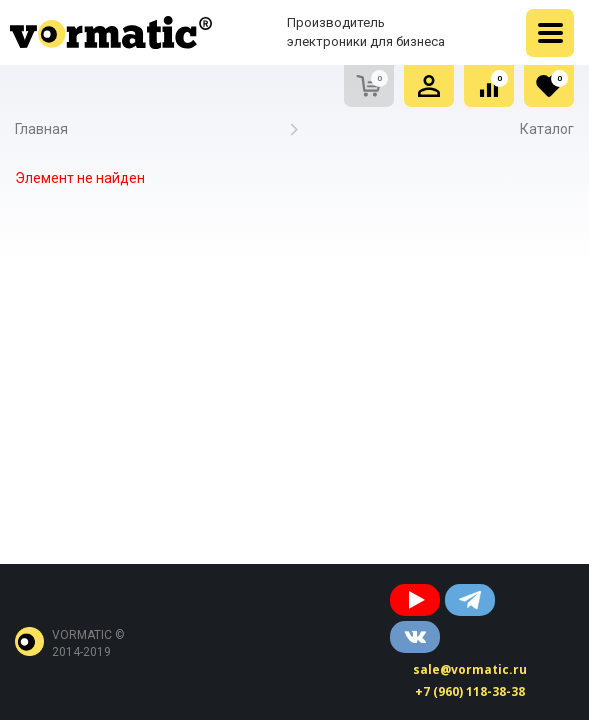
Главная (41, 129)
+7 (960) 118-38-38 (470, 691)
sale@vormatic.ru (470, 669)
